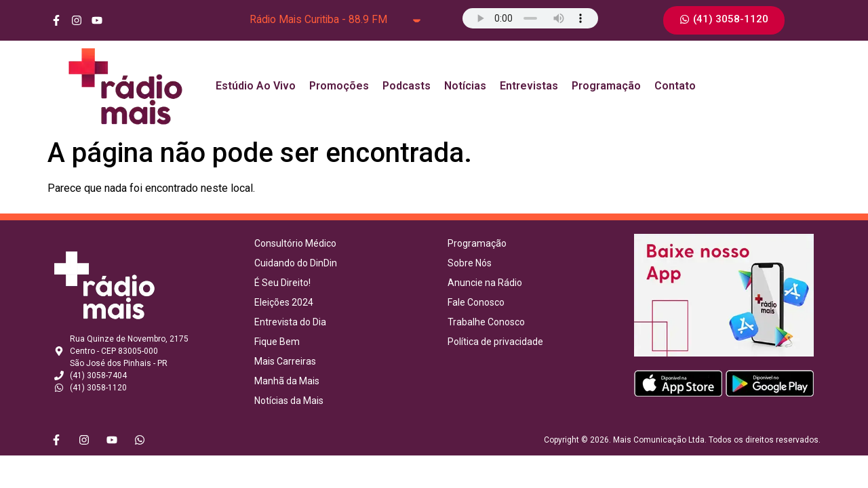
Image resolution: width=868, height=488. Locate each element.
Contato (675, 86)
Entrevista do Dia (290, 322)
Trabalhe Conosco (486, 322)
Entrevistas (529, 86)
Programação (606, 86)
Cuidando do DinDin (296, 263)
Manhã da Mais (287, 381)
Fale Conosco (476, 302)
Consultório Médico (295, 243)
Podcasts (407, 86)
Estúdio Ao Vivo (256, 86)
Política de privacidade (495, 342)
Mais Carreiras (285, 361)
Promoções (339, 86)
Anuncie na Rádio (485, 283)
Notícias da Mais (289, 401)
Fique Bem (277, 342)
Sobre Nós (470, 263)
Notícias (465, 86)
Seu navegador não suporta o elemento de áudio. (530, 18)
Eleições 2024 (284, 302)
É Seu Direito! (282, 283)
